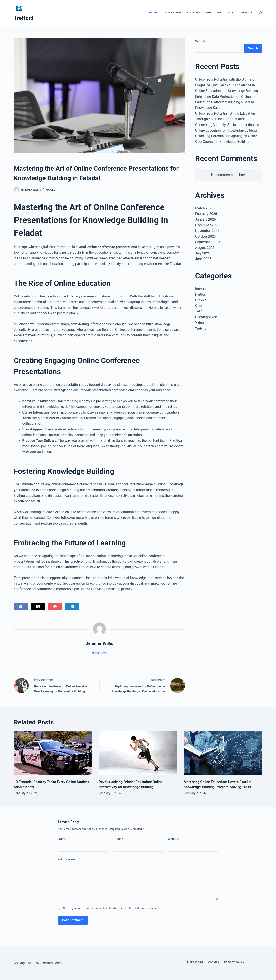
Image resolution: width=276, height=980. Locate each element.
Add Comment (69, 860)
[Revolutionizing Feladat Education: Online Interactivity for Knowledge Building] (138, 753)
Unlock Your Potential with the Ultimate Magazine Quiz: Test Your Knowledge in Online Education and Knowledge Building (227, 85)
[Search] (261, 13)
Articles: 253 (99, 653)
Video (232, 13)
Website (173, 839)
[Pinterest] (55, 607)
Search (200, 41)
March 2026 (204, 208)
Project (154, 13)
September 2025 (208, 242)
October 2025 (205, 236)
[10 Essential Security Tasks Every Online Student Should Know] (53, 753)
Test (220, 13)
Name (63, 839)
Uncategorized (206, 317)
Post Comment (73, 920)
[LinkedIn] (72, 607)
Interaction (173, 13)
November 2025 (207, 231)
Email (118, 839)
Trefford (24, 18)
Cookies (214, 962)
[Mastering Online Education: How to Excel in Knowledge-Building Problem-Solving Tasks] (223, 753)
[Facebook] (21, 607)
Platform (193, 13)
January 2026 (206, 220)
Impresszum (195, 962)
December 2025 (207, 225)
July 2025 (203, 253)
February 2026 (206, 214)
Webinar (246, 13)
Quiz (208, 13)
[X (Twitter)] (38, 607)
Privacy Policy (234, 962)
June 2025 (203, 259)
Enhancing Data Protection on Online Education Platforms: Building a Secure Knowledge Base (225, 102)
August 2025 (205, 248)
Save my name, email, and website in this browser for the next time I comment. (112, 908)
